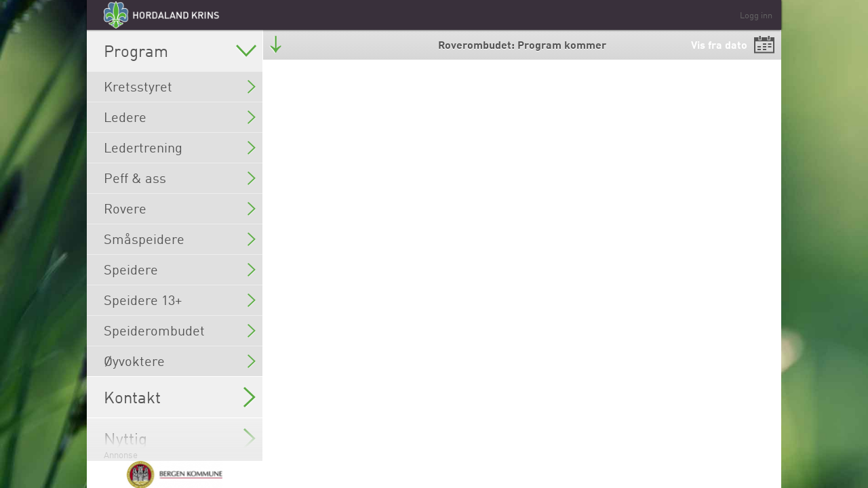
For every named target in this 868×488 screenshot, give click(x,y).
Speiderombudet (180, 330)
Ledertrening (180, 147)
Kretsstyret (180, 86)
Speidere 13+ (180, 300)
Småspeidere (180, 239)
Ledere (180, 117)
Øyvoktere (180, 361)
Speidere (180, 269)
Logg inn (756, 15)
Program (180, 51)
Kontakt (180, 397)
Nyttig (180, 439)
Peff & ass (180, 178)
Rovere (180, 208)
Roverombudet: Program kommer (522, 44)
